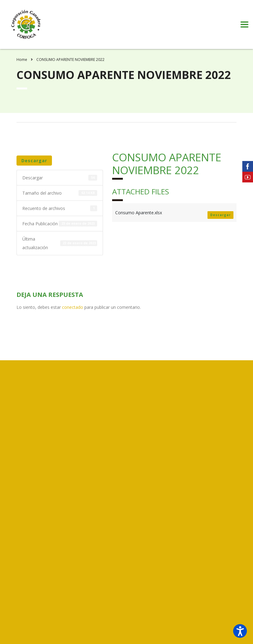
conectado (73, 307)
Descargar (34, 161)
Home (22, 60)
